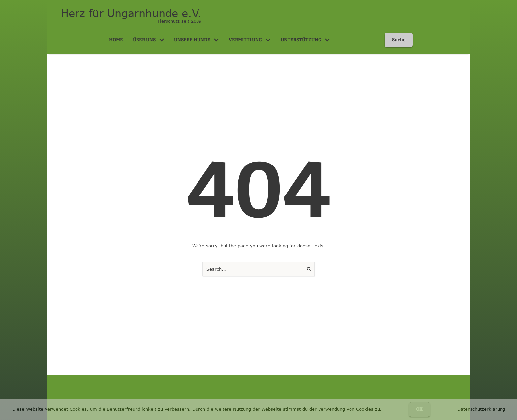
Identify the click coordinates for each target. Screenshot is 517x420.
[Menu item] (116, 40)
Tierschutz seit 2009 (179, 21)
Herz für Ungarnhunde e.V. (131, 13)
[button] (162, 40)
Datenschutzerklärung (481, 409)
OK (419, 409)
